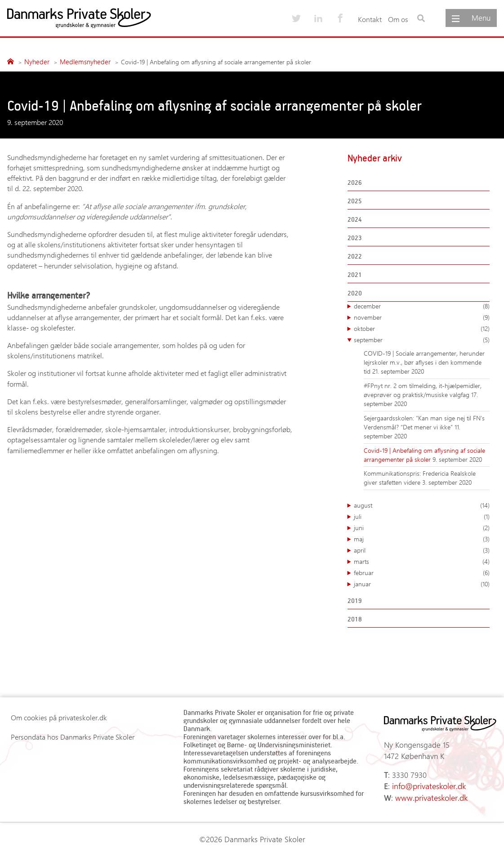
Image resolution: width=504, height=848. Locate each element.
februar (422, 572)
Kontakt (370, 19)
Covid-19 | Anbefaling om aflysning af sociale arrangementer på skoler (424, 454)
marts (422, 561)
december (422, 305)
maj (422, 538)
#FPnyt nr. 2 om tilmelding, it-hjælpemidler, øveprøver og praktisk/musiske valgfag (423, 389)
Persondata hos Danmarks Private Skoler (73, 736)
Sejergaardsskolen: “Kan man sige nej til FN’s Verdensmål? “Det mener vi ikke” (424, 422)
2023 (355, 237)
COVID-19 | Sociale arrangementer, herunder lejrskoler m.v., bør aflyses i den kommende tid (424, 362)
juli (422, 516)
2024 (355, 218)
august (422, 504)
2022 (355, 255)
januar (422, 583)
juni (422, 527)
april (422, 549)
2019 (355, 600)
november (422, 317)
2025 (355, 200)
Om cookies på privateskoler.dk (59, 717)
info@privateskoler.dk (425, 782)
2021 (355, 274)
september (422, 339)
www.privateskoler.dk (427, 792)
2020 (355, 292)
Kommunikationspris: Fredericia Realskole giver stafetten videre (420, 477)
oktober (422, 328)
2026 (355, 181)
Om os (398, 19)
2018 (355, 618)
